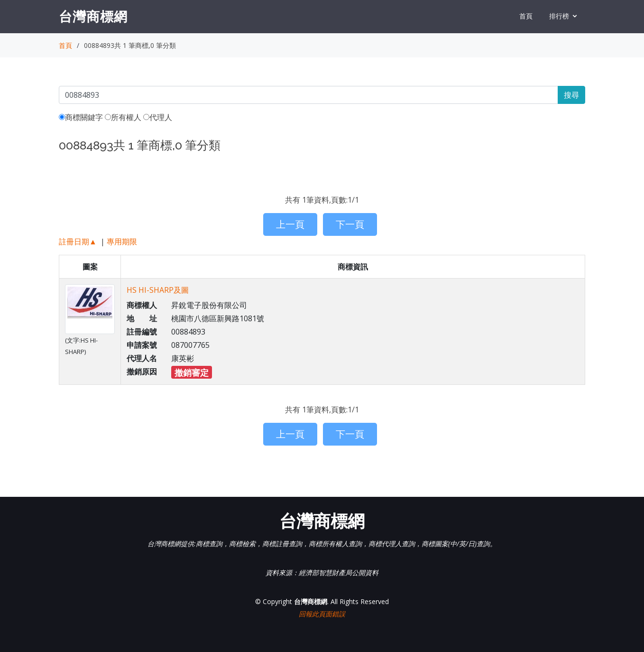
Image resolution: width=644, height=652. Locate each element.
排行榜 (559, 16)
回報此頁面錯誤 (322, 614)
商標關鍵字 (81, 117)
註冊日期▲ (78, 242)
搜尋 (571, 95)
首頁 (526, 16)
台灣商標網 (93, 16)
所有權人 (123, 117)
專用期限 (122, 242)
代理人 (158, 117)
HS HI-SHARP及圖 (158, 290)
